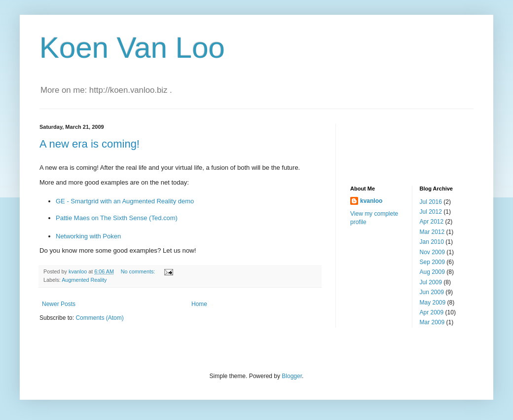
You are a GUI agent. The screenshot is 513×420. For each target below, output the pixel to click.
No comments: (139, 271)
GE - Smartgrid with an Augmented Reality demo (125, 201)
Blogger (292, 376)
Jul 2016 (431, 202)
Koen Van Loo (132, 48)
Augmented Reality (84, 280)
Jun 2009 (432, 292)
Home (199, 304)
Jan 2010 (432, 242)
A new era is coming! (90, 144)
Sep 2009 (432, 262)
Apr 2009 (432, 312)
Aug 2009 (432, 272)
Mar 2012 (432, 232)
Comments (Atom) (99, 318)
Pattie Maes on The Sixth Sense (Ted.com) (117, 218)
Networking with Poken (88, 236)
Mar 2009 (432, 322)
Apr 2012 (432, 222)
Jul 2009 (431, 282)
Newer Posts (59, 304)
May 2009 (433, 303)
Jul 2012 (431, 212)
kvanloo (371, 201)
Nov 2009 (432, 252)
